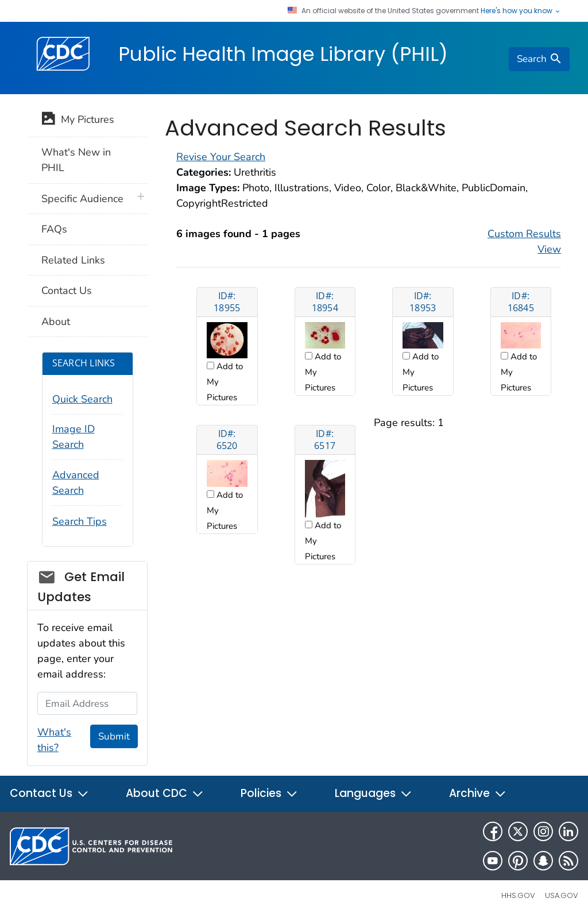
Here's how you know (521, 11)
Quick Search (82, 399)
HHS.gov (518, 895)
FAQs (54, 229)
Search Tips (80, 521)
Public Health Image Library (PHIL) (283, 54)
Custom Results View (524, 241)
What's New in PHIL (76, 160)
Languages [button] (374, 793)
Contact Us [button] (49, 793)
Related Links (73, 260)
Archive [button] (478, 793)
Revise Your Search (221, 157)
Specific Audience (82, 199)
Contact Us (67, 291)
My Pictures (78, 121)
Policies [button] (269, 793)
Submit (114, 736)
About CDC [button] (165, 793)
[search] (539, 59)
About (56, 322)
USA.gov (562, 895)
